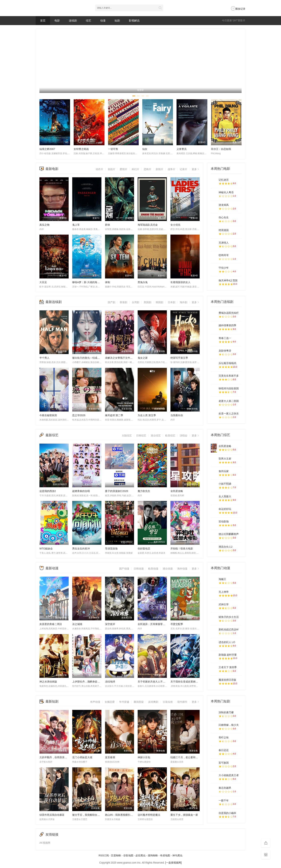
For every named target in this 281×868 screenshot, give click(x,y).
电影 (57, 21)
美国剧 (147, 302)
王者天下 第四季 (228, 667)
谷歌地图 (128, 855)
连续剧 (73, 21)
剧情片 (159, 169)
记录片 (184, 169)
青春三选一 (225, 338)
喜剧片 (111, 169)
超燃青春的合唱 (81, 491)
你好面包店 (144, 549)
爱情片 (123, 169)
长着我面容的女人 (180, 282)
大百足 (43, 282)
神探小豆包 (144, 757)
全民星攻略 (177, 491)
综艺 (89, 21)
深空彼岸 (110, 624)
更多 (196, 169)
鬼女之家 (143, 358)
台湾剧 (135, 302)
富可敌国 (224, 763)
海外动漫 (182, 569)
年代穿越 (124, 702)
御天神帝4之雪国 (228, 280)
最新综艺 (52, 435)
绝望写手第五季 (179, 358)
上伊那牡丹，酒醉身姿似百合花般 (91, 682)
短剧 (117, 21)
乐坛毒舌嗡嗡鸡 (227, 363)
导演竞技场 (111, 549)
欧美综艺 (170, 436)
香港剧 (123, 302)
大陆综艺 (127, 436)
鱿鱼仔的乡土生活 (229, 617)
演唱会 (184, 436)
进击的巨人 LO (227, 642)
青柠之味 (224, 737)
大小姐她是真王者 (229, 775)
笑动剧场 (224, 521)
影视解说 (134, 21)
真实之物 (44, 225)
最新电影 (52, 169)
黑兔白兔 (143, 282)
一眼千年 (224, 800)
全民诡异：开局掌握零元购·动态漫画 (158, 624)
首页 (43, 21)
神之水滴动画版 (48, 682)
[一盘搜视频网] (173, 863)
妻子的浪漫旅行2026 (117, 491)
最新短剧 (52, 701)
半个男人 (44, 358)
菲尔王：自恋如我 (221, 149)
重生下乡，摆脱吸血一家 (184, 815)
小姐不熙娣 (225, 484)
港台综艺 (156, 436)
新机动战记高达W (229, 629)
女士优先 (175, 225)
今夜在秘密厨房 (48, 415)
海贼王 (222, 579)
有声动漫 (95, 702)
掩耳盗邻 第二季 (114, 415)
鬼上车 (76, 225)
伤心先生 (224, 217)
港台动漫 (168, 569)
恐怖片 (147, 169)
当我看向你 (177, 415)
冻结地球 (110, 682)
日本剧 (172, 302)
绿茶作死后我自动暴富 (52, 815)
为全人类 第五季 (147, 415)
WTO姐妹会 (46, 549)
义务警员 (182, 149)
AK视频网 (45, 843)
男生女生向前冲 (81, 549)
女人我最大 (225, 496)
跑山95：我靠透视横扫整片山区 (123, 815)
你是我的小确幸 (227, 813)
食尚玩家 (224, 471)
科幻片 (135, 169)
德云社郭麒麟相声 (229, 534)
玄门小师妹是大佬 (82, 757)
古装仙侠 (168, 702)
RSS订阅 (104, 855)
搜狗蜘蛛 (153, 855)
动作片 (99, 169)
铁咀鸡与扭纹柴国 (229, 388)
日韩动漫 (139, 569)
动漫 (103, 21)
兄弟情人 (224, 243)
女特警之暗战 (81, 149)
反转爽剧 (153, 702)
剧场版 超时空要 (228, 655)
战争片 (172, 169)
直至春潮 (110, 757)
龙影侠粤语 (225, 351)
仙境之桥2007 (47, 149)
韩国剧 (159, 302)
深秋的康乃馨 (226, 712)
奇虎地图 (165, 855)
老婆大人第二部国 (229, 401)
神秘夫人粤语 (226, 192)
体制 (108, 282)
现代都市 (182, 702)
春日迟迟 (224, 750)
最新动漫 (52, 568)
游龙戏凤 (224, 205)
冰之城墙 (77, 624)
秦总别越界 (225, 788)
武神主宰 (224, 604)
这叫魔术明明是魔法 (149, 815)
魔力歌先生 (144, 491)
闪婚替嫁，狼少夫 (229, 725)
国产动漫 (124, 569)
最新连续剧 (54, 302)
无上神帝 (224, 592)
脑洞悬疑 (139, 702)
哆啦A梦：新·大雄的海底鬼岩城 (90, 282)
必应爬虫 (140, 855)
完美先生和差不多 (229, 376)
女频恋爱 (110, 702)
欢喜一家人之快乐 (229, 413)
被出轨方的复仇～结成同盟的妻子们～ (94, 358)
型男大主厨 (225, 459)
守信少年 (224, 268)
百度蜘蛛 (116, 855)
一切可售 (113, 149)
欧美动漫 (153, 569)
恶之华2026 (79, 415)
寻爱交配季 (177, 624)
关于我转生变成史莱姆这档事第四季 (190, 682)
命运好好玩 (225, 509)
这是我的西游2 (48, 491)
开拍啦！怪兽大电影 (182, 549)
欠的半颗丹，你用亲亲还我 (54, 757)
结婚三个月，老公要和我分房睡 (188, 757)
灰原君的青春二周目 (51, 624)
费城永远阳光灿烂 (229, 313)
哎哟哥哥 (224, 255)
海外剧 (184, 302)
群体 (108, 225)
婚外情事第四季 (227, 325)
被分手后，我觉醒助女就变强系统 (91, 815)
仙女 (145, 149)
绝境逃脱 (224, 230)
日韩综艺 (141, 436)
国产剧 (111, 302)
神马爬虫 (177, 855)
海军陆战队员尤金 (148, 225)
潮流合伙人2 (226, 547)
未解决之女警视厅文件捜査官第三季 (125, 358)
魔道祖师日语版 (227, 680)
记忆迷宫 (224, 180)
